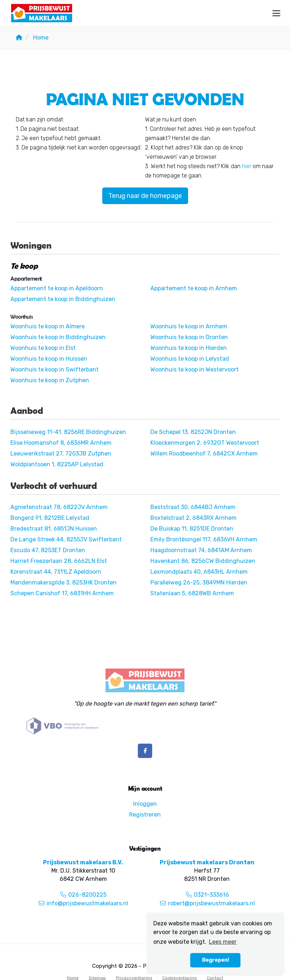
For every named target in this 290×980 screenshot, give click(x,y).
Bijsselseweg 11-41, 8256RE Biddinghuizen (68, 432)
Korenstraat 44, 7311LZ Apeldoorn (56, 572)
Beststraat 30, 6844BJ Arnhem (193, 507)
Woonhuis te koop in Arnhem (189, 326)
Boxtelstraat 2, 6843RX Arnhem (193, 518)
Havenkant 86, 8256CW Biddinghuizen (203, 561)
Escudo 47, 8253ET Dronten (48, 550)
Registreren (145, 815)
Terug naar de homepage (145, 196)
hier (247, 166)
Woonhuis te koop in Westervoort (195, 369)
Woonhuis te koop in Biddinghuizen (58, 337)
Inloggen (145, 804)
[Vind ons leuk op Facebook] (145, 751)
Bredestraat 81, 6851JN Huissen (54, 529)
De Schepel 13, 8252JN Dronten (193, 432)
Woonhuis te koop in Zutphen (50, 380)
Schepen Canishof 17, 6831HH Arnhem (62, 593)
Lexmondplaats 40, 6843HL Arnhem (199, 572)
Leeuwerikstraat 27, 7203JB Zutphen (61, 454)
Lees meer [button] (223, 942)
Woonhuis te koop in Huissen (49, 359)
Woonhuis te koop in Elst (43, 348)
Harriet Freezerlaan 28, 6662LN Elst (59, 561)
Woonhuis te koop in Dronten (189, 337)
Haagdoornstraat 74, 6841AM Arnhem (201, 550)
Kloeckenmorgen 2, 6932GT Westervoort (205, 443)
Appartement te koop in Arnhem (194, 288)
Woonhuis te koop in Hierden (189, 348)
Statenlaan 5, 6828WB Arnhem (192, 593)
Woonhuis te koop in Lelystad (190, 359)
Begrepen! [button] (216, 960)
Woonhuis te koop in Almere (48, 326)
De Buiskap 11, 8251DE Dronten (192, 529)
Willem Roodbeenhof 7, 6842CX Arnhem (204, 454)
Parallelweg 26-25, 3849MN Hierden (199, 583)
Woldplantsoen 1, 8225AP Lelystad (57, 464)
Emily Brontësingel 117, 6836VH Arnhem (204, 539)
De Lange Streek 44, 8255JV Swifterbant (66, 539)
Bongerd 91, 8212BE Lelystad (50, 518)
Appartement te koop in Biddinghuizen (63, 299)
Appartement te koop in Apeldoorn (57, 288)
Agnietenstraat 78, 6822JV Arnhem (59, 507)
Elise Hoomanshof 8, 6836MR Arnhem (61, 443)
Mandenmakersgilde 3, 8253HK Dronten (64, 583)
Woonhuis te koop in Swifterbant (55, 369)
